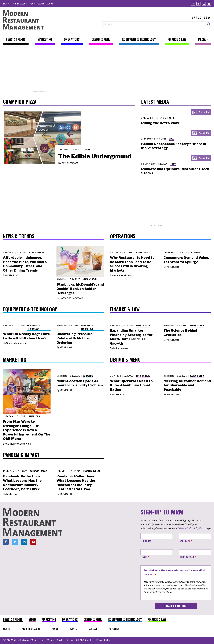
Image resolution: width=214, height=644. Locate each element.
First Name (147, 541)
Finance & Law (143, 325)
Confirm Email (187, 557)
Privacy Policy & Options (191, 528)
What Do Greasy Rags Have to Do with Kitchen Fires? (26, 336)
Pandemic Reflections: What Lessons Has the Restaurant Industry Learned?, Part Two (76, 483)
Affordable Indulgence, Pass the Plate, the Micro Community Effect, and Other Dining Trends (25, 264)
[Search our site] (154, 24)
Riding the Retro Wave (160, 123)
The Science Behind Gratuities (180, 333)
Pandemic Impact (38, 471)
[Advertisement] (107, 69)
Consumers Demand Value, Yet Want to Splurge (186, 260)
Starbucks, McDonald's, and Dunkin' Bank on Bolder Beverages (80, 289)
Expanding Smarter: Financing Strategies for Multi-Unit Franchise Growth (131, 337)
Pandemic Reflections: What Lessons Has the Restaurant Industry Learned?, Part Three (22, 483)
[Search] (209, 24)
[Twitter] (198, 4)
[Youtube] (209, 4)
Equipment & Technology (33, 327)
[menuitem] (6, 4)
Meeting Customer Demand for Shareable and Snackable (187, 385)
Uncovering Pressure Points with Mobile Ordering (74, 338)
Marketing (35, 416)
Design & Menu (143, 376)
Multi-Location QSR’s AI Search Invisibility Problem (80, 383)
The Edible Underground (95, 156)
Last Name (185, 541)
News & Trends (37, 252)
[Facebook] (193, 4)
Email (144, 557)
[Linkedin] (204, 4)
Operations (142, 252)
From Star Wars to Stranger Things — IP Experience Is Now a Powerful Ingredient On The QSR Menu (27, 430)
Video (88, 149)
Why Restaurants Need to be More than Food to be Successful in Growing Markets (132, 264)
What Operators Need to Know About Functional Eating (131, 385)
